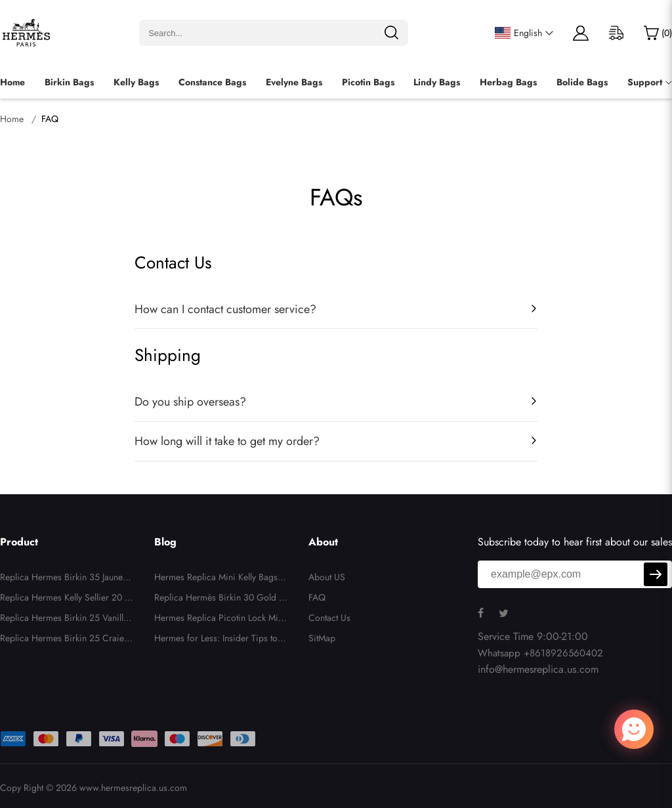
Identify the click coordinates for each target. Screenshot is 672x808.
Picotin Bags (368, 82)
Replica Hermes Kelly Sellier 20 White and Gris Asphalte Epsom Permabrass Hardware (67, 599)
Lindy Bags (437, 82)
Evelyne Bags (294, 82)
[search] (391, 33)
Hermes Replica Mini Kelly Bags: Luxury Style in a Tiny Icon (220, 579)
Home (12, 82)
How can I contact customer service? (225, 309)
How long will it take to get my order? (227, 441)
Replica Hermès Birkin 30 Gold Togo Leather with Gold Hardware (221, 599)
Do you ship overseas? (190, 402)
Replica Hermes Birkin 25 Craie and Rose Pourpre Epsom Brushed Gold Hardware (66, 640)
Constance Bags (212, 82)
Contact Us (329, 618)
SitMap (322, 638)
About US (327, 577)
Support (645, 82)
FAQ (317, 597)
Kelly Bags (136, 82)
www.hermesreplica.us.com (133, 788)
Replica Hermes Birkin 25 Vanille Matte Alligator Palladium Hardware (67, 620)
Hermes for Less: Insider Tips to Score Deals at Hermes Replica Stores (221, 640)
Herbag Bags (508, 82)
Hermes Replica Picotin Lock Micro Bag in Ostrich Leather (220, 620)
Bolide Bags (582, 82)
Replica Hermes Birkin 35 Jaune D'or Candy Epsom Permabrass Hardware (66, 579)
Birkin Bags (69, 82)
